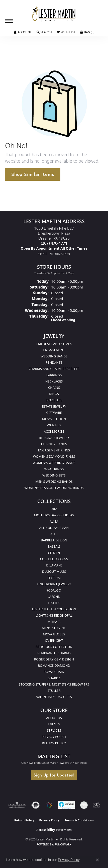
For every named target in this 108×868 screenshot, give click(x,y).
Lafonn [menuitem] (54, 597)
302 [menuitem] (54, 509)
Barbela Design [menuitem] (54, 540)
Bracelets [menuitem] (54, 400)
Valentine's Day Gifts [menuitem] (54, 697)
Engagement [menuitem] (54, 350)
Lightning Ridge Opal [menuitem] (54, 615)
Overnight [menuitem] (54, 640)
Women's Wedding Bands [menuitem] (54, 463)
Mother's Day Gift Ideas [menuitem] (54, 515)
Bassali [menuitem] (54, 546)
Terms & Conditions (79, 820)
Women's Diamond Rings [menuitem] (54, 456)
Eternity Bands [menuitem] (54, 444)
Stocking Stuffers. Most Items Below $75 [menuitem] (54, 684)
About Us (54, 718)
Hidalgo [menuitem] (54, 590)
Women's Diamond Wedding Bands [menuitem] (54, 488)
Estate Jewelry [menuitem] (54, 406)
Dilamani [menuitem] (54, 565)
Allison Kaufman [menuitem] (54, 528)
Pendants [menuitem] (54, 362)
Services (54, 730)
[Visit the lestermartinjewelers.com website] (49, 805)
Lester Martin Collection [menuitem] (54, 609)
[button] (23, 32)
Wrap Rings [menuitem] (54, 469)
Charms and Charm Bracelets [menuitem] (54, 369)
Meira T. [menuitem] (54, 622)
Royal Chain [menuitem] (54, 672)
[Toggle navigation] (9, 21)
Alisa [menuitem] (54, 521)
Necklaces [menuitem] (54, 381)
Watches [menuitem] (54, 425)
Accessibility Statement (54, 830)
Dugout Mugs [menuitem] (54, 571)
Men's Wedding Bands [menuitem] (54, 481)
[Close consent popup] (97, 860)
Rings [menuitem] (54, 394)
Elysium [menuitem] (54, 578)
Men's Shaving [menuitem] (54, 628)
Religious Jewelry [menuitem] (54, 438)
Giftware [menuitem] (54, 413)
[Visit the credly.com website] (84, 805)
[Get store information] (54, 254)
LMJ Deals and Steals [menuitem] (54, 344)
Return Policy (54, 743)
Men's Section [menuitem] (54, 419)
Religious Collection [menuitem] (54, 647)
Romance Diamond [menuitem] (54, 665)
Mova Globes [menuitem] (54, 634)
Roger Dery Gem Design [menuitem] (54, 659)
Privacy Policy (54, 737)
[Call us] (54, 248)
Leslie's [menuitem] (54, 603)
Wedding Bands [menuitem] (54, 356)
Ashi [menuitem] (54, 534)
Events (54, 724)
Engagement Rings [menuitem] (54, 450)
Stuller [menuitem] (54, 691)
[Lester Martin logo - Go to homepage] (54, 14)
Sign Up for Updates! (54, 775)
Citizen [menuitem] (54, 553)
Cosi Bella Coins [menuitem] (54, 559)
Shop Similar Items (33, 174)
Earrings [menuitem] (54, 375)
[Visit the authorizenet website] (36, 805)
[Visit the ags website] (17, 805)
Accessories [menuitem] (54, 431)
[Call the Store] (54, 243)
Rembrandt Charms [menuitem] (54, 653)
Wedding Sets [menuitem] (54, 475)
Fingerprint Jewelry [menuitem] (54, 584)
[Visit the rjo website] (96, 805)
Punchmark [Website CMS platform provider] (63, 844)
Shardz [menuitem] (54, 678)
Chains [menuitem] (54, 388)
